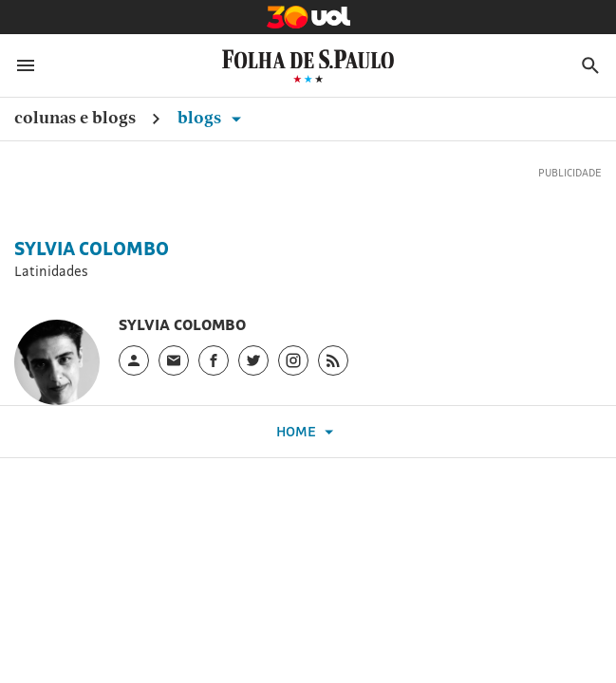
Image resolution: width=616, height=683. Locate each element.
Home (308, 432)
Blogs (213, 117)
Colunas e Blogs (75, 117)
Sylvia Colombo (92, 249)
